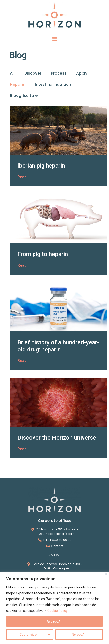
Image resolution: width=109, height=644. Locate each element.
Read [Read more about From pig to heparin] (22, 265)
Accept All (54, 621)
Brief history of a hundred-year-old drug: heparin (58, 346)
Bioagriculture (24, 96)
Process (59, 73)
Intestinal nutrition (53, 84)
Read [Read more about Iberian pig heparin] (22, 177)
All (12, 73)
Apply (82, 73)
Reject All (79, 635)
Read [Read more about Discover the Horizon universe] (22, 449)
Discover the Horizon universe (57, 438)
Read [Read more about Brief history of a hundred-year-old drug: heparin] (22, 361)
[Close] (106, 574)
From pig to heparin (43, 254)
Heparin (18, 84)
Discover (33, 73)
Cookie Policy (57, 611)
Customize (28, 635)
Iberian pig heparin (41, 166)
